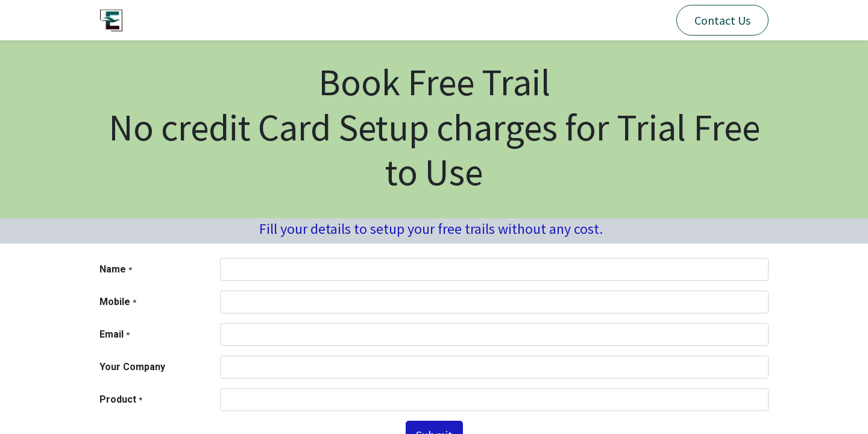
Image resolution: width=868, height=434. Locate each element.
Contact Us (722, 20)
